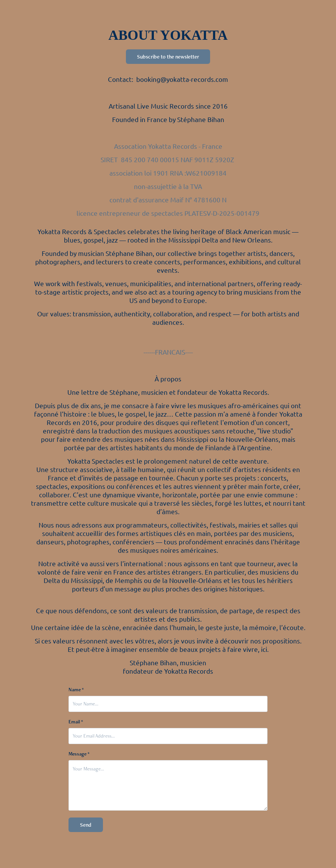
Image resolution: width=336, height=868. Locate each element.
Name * (76, 690)
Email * (76, 722)
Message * (79, 754)
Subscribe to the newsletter (168, 57)
